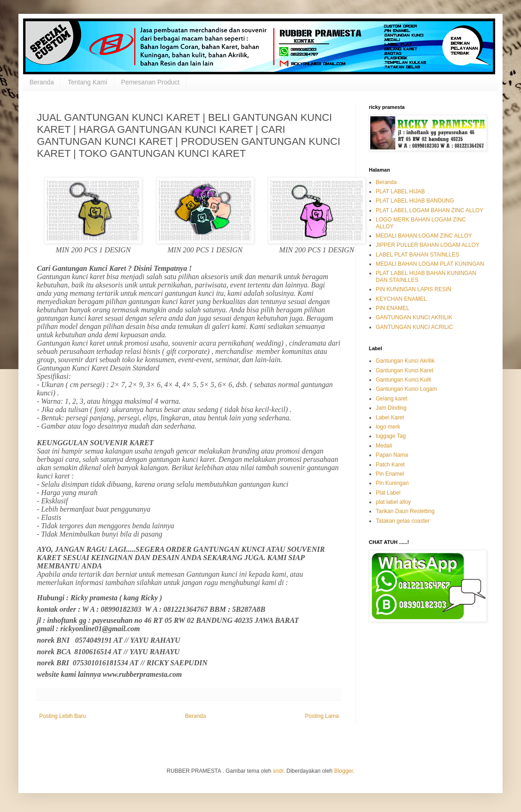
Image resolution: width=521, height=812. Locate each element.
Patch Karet (390, 465)
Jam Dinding (391, 408)
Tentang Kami (88, 82)
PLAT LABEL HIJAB (400, 191)
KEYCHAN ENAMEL (401, 299)
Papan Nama (392, 455)
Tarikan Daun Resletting (405, 511)
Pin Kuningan (392, 483)
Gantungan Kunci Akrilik (405, 361)
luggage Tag (391, 436)
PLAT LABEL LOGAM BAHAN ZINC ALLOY (429, 210)
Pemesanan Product (151, 82)
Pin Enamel (390, 474)
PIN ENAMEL (393, 308)
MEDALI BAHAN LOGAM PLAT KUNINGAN (430, 264)
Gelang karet (392, 399)
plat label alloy (393, 502)
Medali (384, 446)
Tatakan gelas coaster (403, 521)
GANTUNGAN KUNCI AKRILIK (414, 317)
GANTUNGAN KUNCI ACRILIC (414, 327)
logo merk (388, 427)
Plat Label (388, 493)
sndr (278, 771)
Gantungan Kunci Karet (405, 370)
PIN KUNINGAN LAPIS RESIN (414, 289)
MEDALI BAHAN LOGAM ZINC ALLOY (424, 236)
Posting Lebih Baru (62, 716)
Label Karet (390, 418)
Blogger (344, 771)
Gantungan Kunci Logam (406, 389)
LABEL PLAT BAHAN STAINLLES (417, 255)
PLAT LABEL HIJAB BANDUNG (415, 201)
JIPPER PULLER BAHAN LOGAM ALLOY (428, 245)
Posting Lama (322, 716)
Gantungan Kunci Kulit (403, 380)
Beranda (42, 82)
